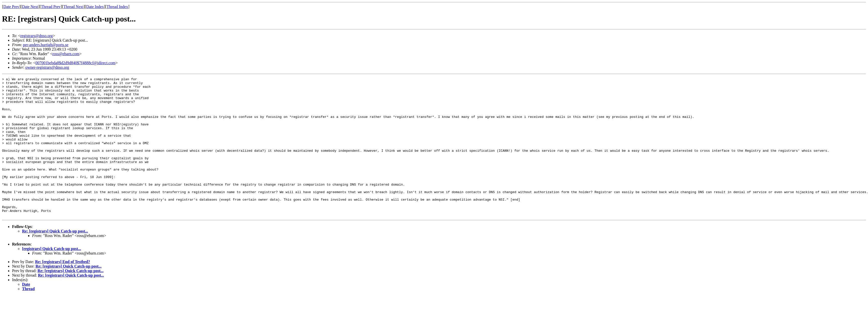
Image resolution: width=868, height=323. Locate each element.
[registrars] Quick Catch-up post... (52, 276)
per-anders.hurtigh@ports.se (45, 45)
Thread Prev (51, 7)
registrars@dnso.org (37, 36)
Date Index (95, 7)
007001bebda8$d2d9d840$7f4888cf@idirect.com (75, 63)
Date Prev (11, 7)
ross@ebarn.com (66, 54)
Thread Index (117, 7)
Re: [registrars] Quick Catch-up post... (55, 259)
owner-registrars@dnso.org (47, 67)
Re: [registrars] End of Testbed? (63, 290)
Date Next (30, 7)
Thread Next (73, 7)
